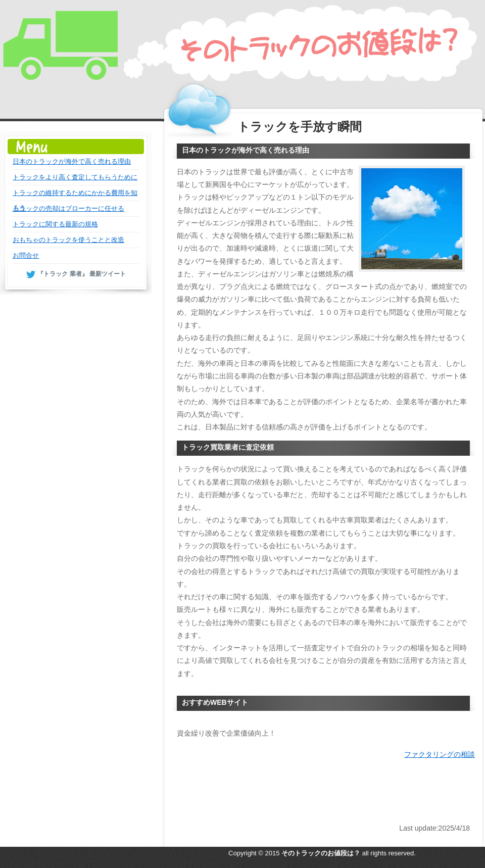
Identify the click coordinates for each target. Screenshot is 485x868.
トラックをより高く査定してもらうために (75, 177)
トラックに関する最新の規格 (55, 224)
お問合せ (26, 255)
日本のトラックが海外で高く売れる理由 (72, 161)
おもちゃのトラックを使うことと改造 (68, 240)
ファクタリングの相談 (440, 754)
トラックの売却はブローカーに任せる (68, 208)
